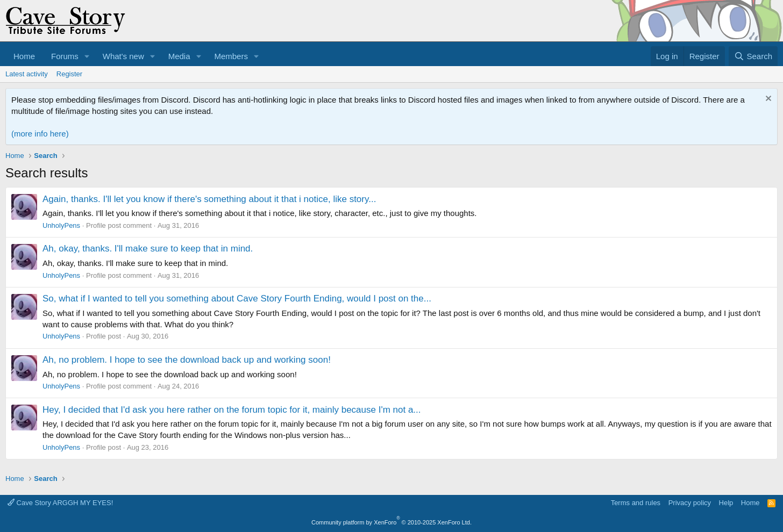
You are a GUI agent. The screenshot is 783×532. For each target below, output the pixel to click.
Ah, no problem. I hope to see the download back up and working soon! (187, 360)
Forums (65, 56)
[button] (87, 56)
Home (24, 56)
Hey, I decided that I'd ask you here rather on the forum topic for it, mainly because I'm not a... (232, 410)
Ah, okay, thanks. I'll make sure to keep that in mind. (148, 249)
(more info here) (40, 134)
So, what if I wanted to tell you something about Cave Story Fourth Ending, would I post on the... (237, 299)
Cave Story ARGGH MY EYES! (60, 503)
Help (726, 503)
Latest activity (27, 74)
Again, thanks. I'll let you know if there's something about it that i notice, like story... (209, 199)
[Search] (753, 56)
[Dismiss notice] (767, 100)
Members (231, 56)
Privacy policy (690, 503)
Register (69, 74)
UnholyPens (61, 225)
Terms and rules (636, 503)
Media (179, 56)
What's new (123, 56)
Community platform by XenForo (391, 522)
